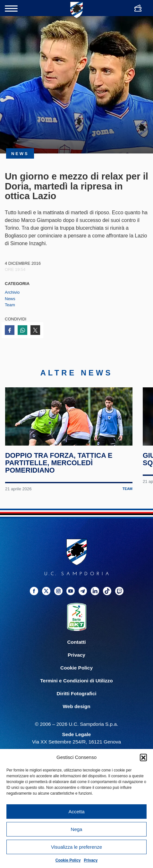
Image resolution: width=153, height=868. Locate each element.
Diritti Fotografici (77, 706)
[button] (143, 757)
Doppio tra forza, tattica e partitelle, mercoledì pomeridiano (59, 475)
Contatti (76, 654)
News (10, 299)
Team (10, 305)
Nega (77, 829)
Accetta (76, 812)
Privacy (91, 860)
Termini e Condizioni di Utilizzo (76, 693)
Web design (76, 719)
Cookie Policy (68, 860)
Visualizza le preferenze (76, 847)
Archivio (12, 292)
